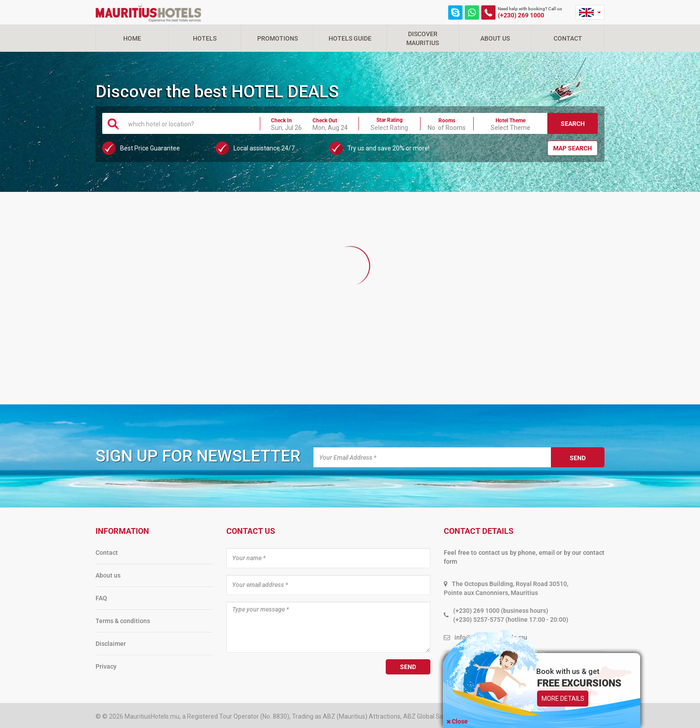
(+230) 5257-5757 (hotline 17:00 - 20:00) (511, 620)
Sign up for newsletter (198, 456)
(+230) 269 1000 (521, 15)
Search (573, 124)
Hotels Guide (350, 38)
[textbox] (189, 124)
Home (132, 38)
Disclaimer (111, 644)
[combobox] (189, 123)
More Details (563, 699)
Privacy (106, 666)
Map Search (573, 148)
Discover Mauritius (423, 38)
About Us (495, 38)
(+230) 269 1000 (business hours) (501, 611)
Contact (568, 38)
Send (578, 458)
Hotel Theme (510, 121)
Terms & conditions (123, 621)
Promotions (277, 38)
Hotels (205, 38)
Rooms (447, 121)
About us (108, 575)
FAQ (101, 598)
